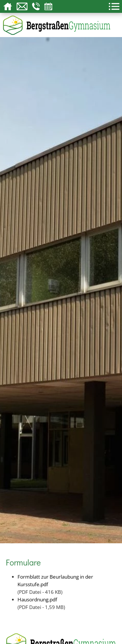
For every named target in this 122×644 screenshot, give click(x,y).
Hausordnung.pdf (37, 599)
